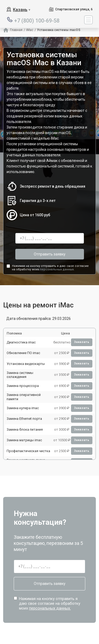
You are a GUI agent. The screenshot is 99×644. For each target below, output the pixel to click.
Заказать (82, 342)
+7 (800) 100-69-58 (37, 20)
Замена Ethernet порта (24, 419)
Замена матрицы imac (24, 440)
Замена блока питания (25, 429)
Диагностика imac (21, 342)
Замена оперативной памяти (24, 397)
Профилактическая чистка (28, 451)
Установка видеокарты (26, 364)
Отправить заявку (50, 254)
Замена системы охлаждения (20, 375)
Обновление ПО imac (23, 353)
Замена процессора (23, 386)
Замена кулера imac (23, 408)
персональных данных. (57, 269)
